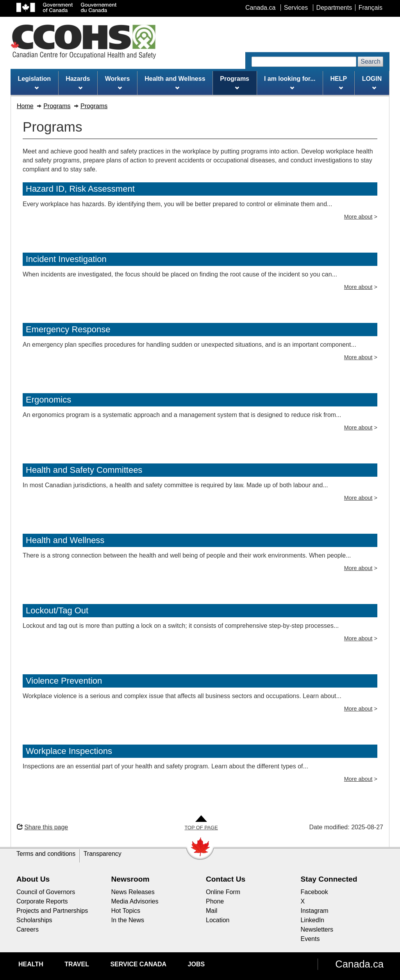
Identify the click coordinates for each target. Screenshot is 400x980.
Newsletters (317, 929)
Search (371, 61)
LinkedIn (313, 920)
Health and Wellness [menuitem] (175, 83)
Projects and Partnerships (52, 911)
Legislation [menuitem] (34, 83)
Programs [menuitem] (235, 83)
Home (25, 106)
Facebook (314, 892)
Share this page (42, 827)
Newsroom (130, 879)
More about (358, 217)
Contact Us (226, 879)
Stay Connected (329, 879)
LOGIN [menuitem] (372, 83)
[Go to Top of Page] (201, 823)
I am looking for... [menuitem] (290, 83)
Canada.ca (359, 964)
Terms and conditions (46, 854)
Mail (212, 911)
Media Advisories (135, 901)
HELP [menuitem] (339, 83)
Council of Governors (46, 892)
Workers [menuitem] (118, 83)
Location (218, 920)
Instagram (315, 911)
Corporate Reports (42, 901)
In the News (128, 920)
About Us (33, 879)
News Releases (133, 892)
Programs (57, 106)
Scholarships (34, 920)
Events (310, 939)
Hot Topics (126, 911)
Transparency (103, 854)
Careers (28, 929)
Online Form (223, 892)
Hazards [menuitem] (78, 83)
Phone (215, 901)
